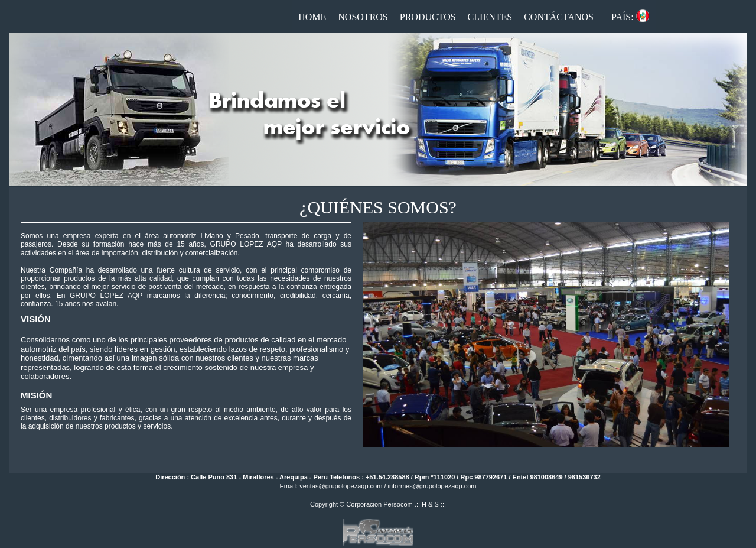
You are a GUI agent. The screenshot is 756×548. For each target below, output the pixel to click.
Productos (428, 17)
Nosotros (363, 17)
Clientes (490, 17)
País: (623, 17)
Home (312, 17)
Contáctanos (559, 17)
